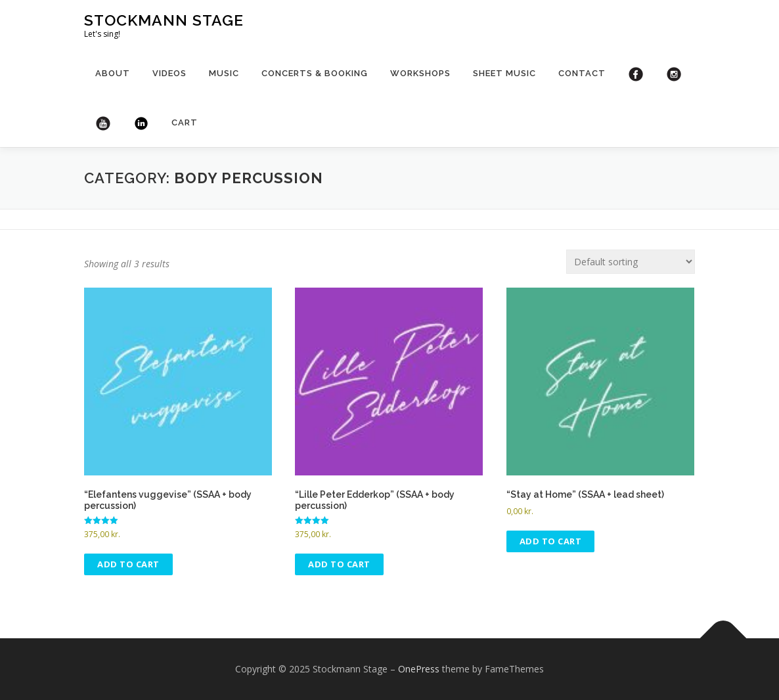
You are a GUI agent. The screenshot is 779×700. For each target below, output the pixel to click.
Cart (185, 122)
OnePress (419, 669)
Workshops (420, 73)
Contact (582, 73)
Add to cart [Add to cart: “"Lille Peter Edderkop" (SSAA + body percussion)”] (339, 564)
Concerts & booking (315, 73)
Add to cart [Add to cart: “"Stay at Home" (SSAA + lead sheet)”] (551, 541)
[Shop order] (631, 262)
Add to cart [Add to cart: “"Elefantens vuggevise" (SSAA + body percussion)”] (128, 564)
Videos (169, 73)
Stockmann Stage (164, 20)
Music (224, 73)
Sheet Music (504, 73)
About (113, 73)
